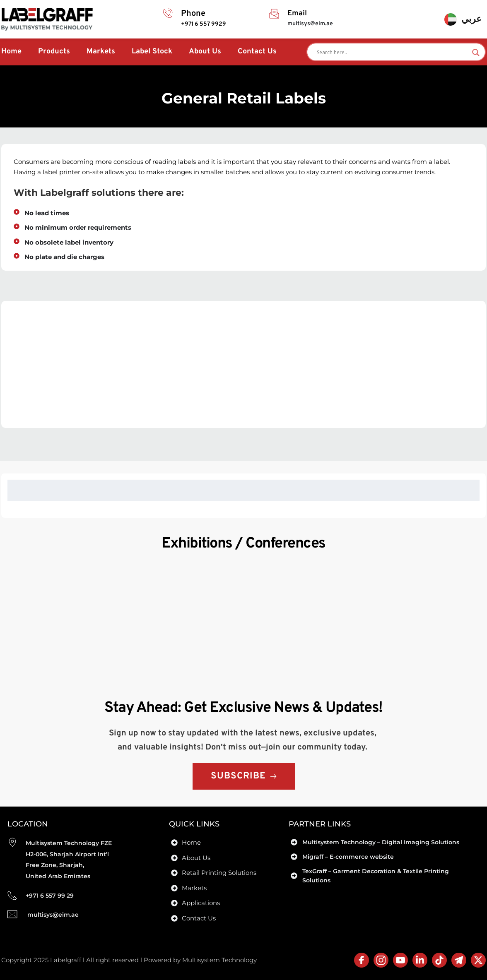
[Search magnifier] (476, 53)
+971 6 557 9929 (204, 24)
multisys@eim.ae (310, 24)
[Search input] (392, 53)
